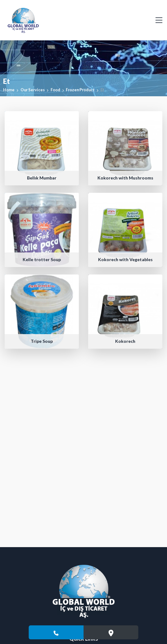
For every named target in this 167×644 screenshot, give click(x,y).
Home (9, 90)
